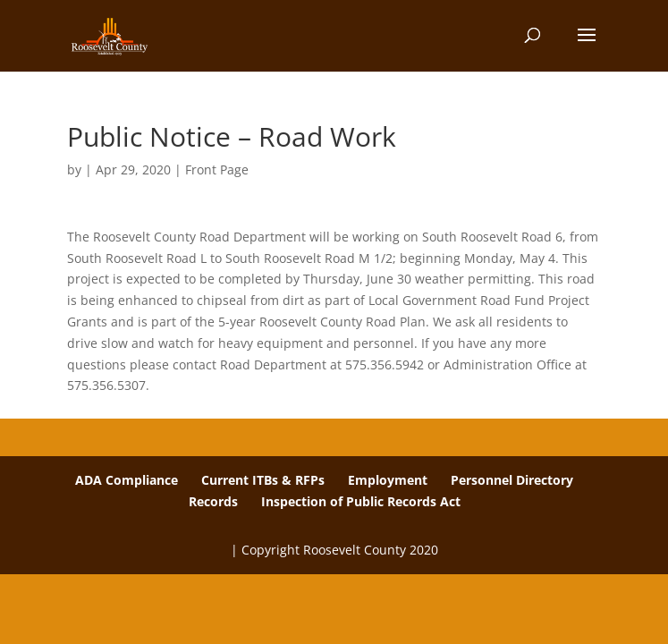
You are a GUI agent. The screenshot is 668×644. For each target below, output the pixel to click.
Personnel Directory (512, 480)
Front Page (217, 169)
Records (213, 501)
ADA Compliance (127, 480)
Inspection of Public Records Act (361, 501)
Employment (388, 480)
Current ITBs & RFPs (263, 480)
